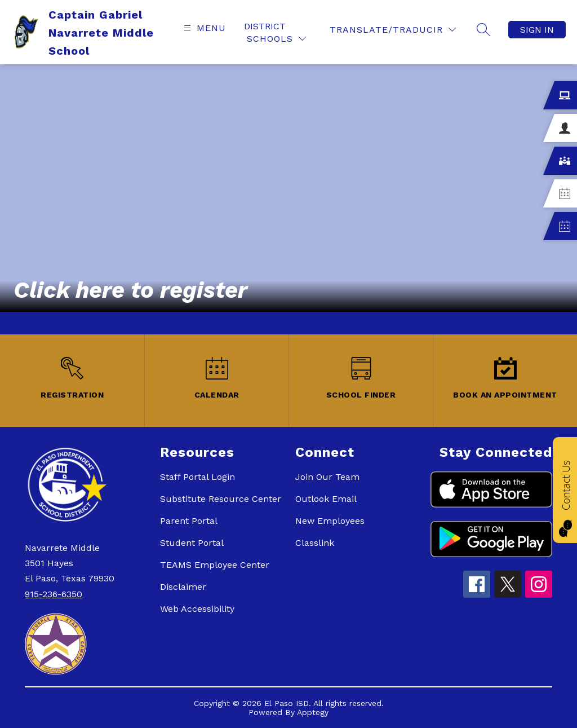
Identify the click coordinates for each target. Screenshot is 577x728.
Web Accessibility (197, 609)
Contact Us (566, 485)
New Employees (330, 521)
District (265, 26)
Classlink (315, 543)
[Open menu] (203, 28)
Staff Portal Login (197, 477)
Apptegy (313, 712)
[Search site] (483, 29)
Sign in (537, 30)
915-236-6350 (54, 594)
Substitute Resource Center (221, 499)
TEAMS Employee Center (215, 565)
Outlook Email (326, 499)
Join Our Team (327, 477)
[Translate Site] (393, 30)
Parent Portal (189, 521)
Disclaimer (183, 587)
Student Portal (192, 543)
